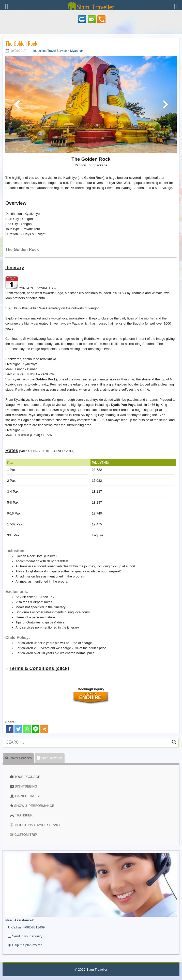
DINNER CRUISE (28, 796)
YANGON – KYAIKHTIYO (31, 283)
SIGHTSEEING (26, 786)
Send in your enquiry (25, 936)
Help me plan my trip (25, 945)
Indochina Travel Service (50, 51)
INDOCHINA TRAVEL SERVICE (38, 825)
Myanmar (77, 51)
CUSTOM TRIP (26, 835)
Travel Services (18, 758)
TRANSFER (24, 815)
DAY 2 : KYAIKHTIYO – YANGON (30, 374)
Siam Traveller (50, 758)
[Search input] (88, 742)
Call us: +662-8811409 (26, 927)
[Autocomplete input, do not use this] (88, 746)
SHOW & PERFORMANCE (34, 806)
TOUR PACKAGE (27, 777)
